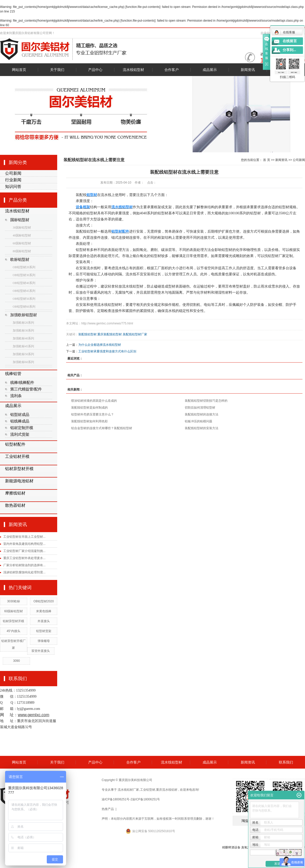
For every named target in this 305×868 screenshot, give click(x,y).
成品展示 (210, 70)
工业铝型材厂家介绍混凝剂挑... (24, 551)
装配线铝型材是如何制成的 (89, 408)
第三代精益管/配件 (26, 389)
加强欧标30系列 (23, 331)
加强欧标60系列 (23, 362)
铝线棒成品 (20, 421)
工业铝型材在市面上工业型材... (24, 537)
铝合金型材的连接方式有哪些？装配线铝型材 (102, 428)
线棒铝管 (13, 374)
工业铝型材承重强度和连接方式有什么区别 (107, 351)
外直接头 (44, 621)
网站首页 (19, 70)
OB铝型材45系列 (24, 291)
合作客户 (172, 70)
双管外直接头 (41, 651)
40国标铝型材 (22, 235)
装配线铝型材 (87, 334)
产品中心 (95, 70)
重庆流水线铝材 (167, 790)
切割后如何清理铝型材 (200, 408)
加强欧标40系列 (23, 338)
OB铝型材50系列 (24, 299)
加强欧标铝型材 (24, 315)
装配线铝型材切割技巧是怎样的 (206, 401)
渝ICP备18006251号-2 (117, 799)
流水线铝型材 (133, 70)
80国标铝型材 (22, 251)
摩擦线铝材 (15, 493)
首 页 (266, 160)
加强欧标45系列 (23, 346)
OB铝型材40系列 (24, 283)
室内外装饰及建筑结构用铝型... (24, 544)
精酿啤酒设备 (231, 847)
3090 (16, 661)
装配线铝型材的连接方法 (202, 414)
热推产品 (108, 809)
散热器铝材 (15, 505)
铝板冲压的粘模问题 (199, 421)
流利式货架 (20, 434)
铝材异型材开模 (19, 469)
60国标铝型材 (22, 243)
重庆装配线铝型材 (110, 334)
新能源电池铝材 (19, 481)
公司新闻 (13, 173)
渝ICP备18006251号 (146, 799)
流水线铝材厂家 (128, 790)
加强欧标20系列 (23, 323)
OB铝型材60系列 (24, 307)
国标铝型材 (20, 220)
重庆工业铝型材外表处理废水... (24, 558)
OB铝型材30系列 (24, 275)
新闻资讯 (248, 70)
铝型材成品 (20, 415)
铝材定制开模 (22, 428)
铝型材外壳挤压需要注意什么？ (93, 414)
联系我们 (286, 762)
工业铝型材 (148, 790)
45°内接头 (13, 631)
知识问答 (13, 186)
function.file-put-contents (143, 7)
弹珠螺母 (44, 641)
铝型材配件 (15, 444)
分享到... (289, 50)
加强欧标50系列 (23, 354)
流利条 (16, 396)
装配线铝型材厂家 (135, 334)
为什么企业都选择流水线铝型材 (100, 345)
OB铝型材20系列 (24, 267)
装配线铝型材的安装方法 (202, 428)
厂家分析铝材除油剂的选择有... (24, 565)
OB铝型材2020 (44, 601)
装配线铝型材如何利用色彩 (89, 421)
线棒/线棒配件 (22, 383)
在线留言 (290, 41)
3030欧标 (14, 601)
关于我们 (57, 70)
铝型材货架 (44, 631)
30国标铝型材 (22, 228)
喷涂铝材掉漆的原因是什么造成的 (94, 401)
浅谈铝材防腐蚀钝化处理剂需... (24, 572)
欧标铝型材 (20, 259)
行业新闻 (13, 180)
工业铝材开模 (17, 457)
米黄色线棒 (44, 611)
